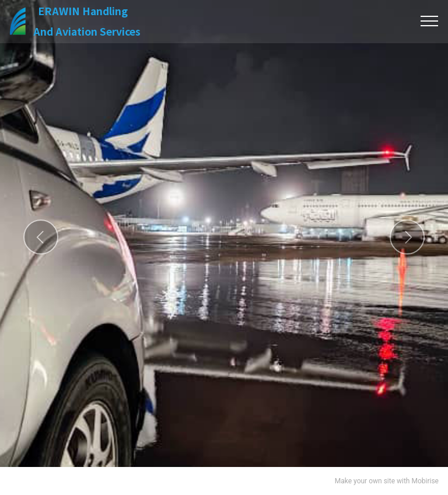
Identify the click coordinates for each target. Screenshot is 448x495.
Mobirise (425, 481)
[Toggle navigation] (430, 21)
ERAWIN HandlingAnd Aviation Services (90, 21)
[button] (41, 237)
